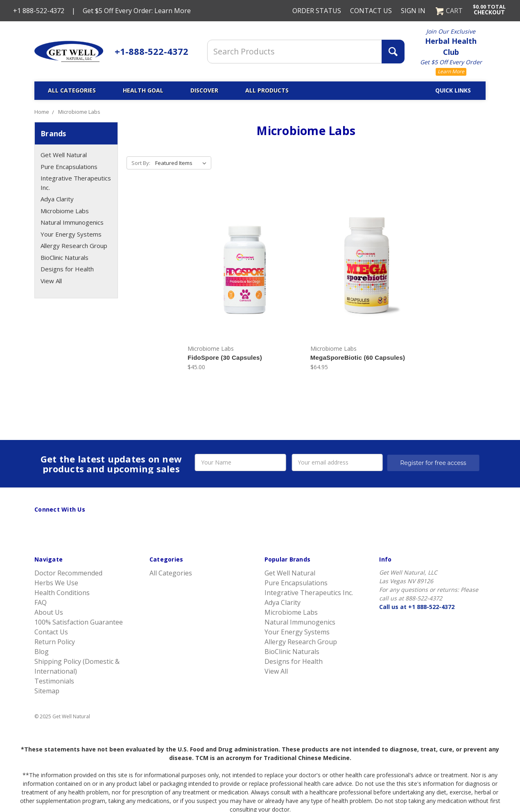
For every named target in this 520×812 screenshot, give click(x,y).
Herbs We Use (56, 583)
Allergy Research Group (74, 246)
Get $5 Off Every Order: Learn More (137, 11)
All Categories (72, 90)
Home (42, 112)
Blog (42, 652)
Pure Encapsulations (69, 167)
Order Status (317, 11)
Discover (204, 90)
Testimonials (54, 681)
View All (51, 281)
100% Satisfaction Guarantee (79, 622)
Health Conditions (62, 593)
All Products (267, 90)
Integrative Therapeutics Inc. (76, 183)
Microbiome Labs (79, 112)
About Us (49, 612)
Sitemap (47, 691)
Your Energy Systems (71, 234)
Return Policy (55, 642)
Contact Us (371, 11)
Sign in (413, 11)
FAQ (41, 602)
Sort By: (141, 163)
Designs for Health (67, 269)
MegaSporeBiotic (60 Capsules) (358, 358)
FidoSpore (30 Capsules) (225, 358)
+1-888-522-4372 (151, 51)
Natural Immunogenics (72, 222)
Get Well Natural (64, 155)
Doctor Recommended (68, 573)
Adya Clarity (57, 199)
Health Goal (143, 90)
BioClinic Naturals (64, 257)
